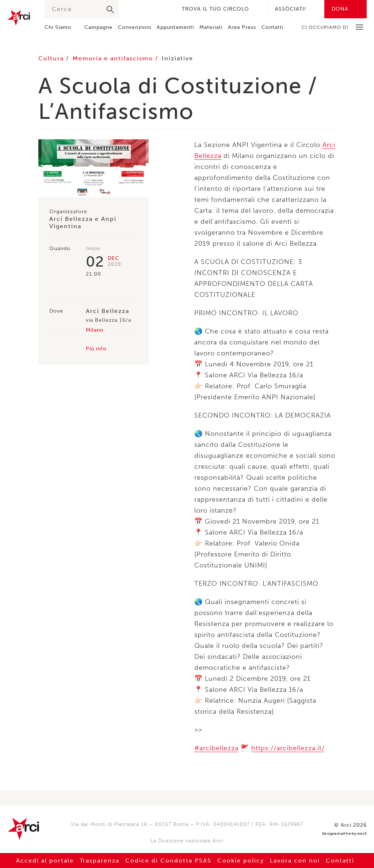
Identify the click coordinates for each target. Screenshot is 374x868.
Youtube (164, 9)
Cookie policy (241, 861)
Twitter (142, 9)
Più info (96, 349)
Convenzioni (135, 27)
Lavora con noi (295, 861)
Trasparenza (100, 861)
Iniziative (178, 58)
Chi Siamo (58, 27)
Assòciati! (291, 9)
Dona (340, 9)
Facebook (131, 9)
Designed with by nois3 (344, 834)
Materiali (211, 27)
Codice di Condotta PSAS (168, 861)
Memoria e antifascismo (114, 58)
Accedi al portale (45, 861)
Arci (19, 18)
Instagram (153, 9)
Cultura (52, 58)
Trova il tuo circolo (215, 9)
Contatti (272, 27)
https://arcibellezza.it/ (288, 748)
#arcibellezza (216, 748)
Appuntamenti (175, 27)
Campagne (98, 27)
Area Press (242, 27)
